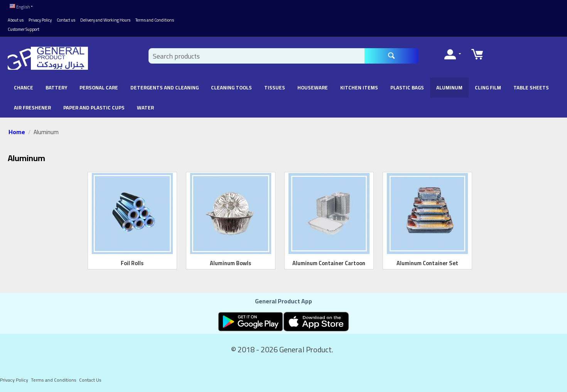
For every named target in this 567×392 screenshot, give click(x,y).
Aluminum (449, 87)
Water (145, 108)
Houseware (313, 87)
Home (17, 132)
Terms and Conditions (155, 20)
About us (16, 20)
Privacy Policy (40, 20)
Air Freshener (32, 108)
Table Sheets (531, 87)
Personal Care (99, 87)
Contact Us (90, 380)
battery (56, 87)
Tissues (275, 87)
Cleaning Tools (231, 87)
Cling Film (488, 87)
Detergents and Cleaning (165, 87)
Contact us (66, 20)
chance (24, 87)
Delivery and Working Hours (105, 20)
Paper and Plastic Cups (94, 108)
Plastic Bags (407, 87)
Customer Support (24, 29)
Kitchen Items (359, 87)
